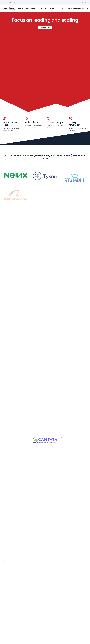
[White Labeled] (34, 119)
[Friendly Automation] (78, 119)
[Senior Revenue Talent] (12, 119)
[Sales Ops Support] (56, 119)
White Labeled (32, 122)
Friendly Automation (74, 124)
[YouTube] (86, 3)
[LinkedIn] (82, 3)
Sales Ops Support (56, 122)
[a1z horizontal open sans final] (9, 9)
